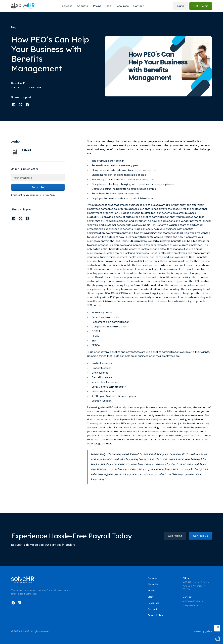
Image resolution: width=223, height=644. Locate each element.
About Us (83, 6)
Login (181, 6)
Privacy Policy (155, 615)
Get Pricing (201, 6)
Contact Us (200, 536)
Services (67, 6)
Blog (108, 6)
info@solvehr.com (192, 605)
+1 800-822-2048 (193, 601)
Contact (139, 6)
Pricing (97, 6)
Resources (122, 6)
